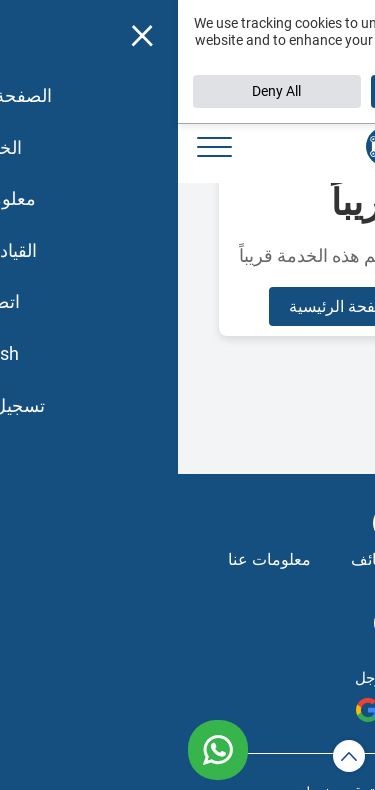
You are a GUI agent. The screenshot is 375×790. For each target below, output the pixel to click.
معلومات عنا (91, 559)
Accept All (276, 91)
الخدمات (297, 559)
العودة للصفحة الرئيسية (188, 306)
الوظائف (201, 559)
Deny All (98, 91)
